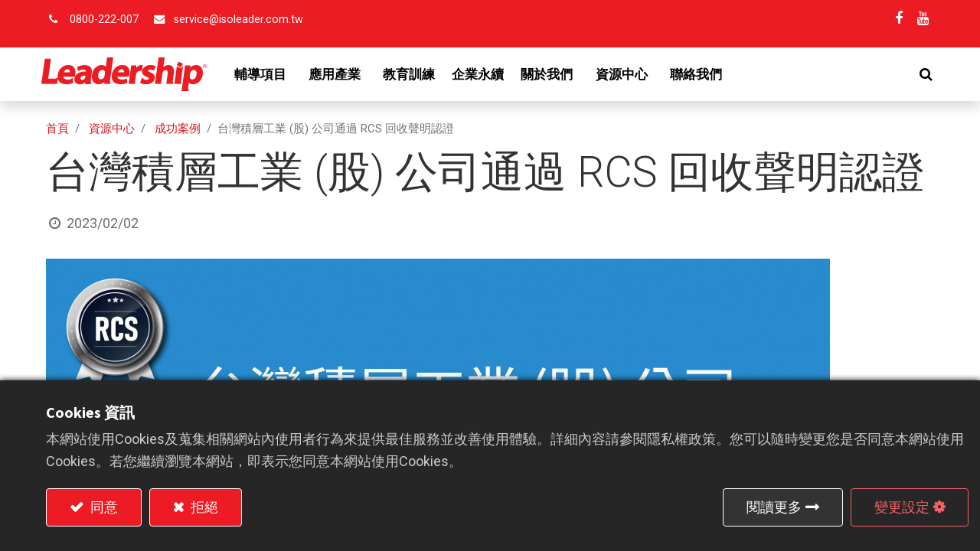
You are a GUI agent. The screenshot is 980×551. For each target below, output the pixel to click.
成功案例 (178, 129)
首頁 (57, 129)
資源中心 (112, 129)
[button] (921, 74)
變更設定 (902, 507)
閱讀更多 (774, 507)
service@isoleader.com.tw (238, 20)
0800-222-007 (104, 20)
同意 (103, 507)
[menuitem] (414, 74)
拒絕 (203, 507)
